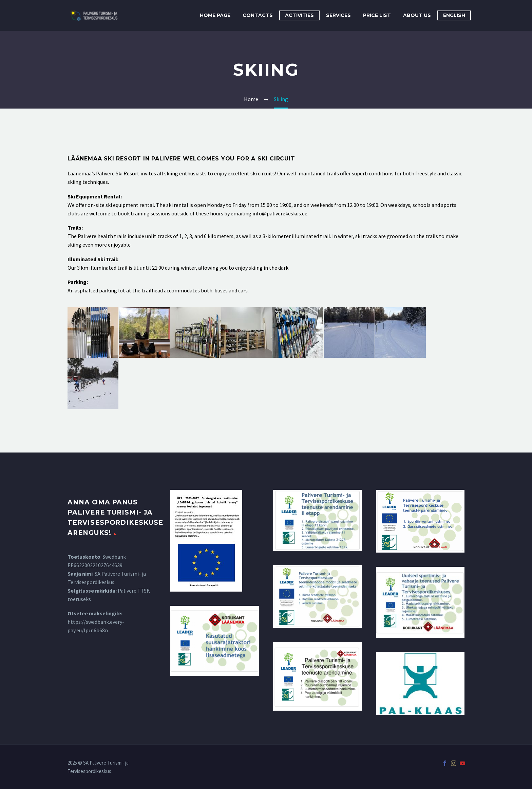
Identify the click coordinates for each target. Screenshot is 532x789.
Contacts (258, 15)
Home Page (215, 15)
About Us (417, 15)
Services (338, 15)
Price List (377, 15)
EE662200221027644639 (95, 565)
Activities (299, 15)
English (454, 15)
